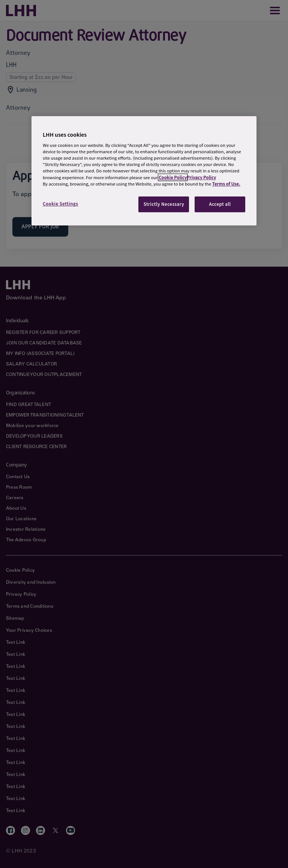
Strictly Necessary (164, 204)
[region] (144, 171)
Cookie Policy (173, 177)
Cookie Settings (60, 204)
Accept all (220, 204)
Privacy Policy (201, 177)
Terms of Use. (226, 184)
